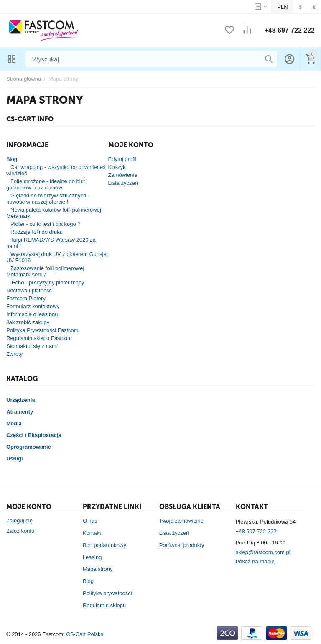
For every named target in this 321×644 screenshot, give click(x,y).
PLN (282, 7)
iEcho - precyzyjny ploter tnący (47, 282)
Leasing (92, 557)
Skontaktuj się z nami (32, 346)
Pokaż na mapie (255, 561)
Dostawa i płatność (29, 290)
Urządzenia (21, 400)
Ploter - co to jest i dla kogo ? (46, 224)
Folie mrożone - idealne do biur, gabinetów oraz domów (46, 184)
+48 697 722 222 (289, 30)
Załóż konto (20, 531)
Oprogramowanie (29, 447)
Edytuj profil (122, 159)
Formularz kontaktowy (33, 306)
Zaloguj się (19, 520)
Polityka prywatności (107, 593)
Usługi (15, 459)
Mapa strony (98, 569)
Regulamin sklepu (104, 605)
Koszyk (117, 167)
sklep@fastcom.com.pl (263, 552)
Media (14, 423)
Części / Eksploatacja (34, 435)
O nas (90, 521)
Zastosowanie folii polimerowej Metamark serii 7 (45, 271)
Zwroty (14, 354)
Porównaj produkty (182, 545)
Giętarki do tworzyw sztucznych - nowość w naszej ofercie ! (48, 199)
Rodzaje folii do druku (37, 232)
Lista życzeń (123, 183)
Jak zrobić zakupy (28, 322)
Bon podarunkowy (104, 545)
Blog (12, 159)
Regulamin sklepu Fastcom (39, 338)
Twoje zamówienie (181, 521)
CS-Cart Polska (85, 634)
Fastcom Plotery (26, 298)
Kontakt (92, 533)
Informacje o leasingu (32, 314)
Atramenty (20, 412)
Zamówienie (123, 175)
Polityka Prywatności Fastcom (42, 330)
